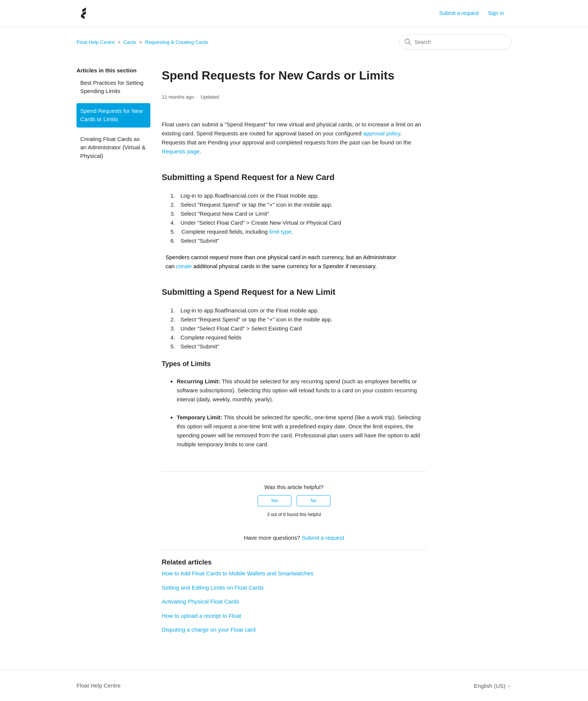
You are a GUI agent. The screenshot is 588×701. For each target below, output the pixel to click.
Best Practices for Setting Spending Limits (112, 87)
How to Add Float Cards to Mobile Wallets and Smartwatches (238, 573)
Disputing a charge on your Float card (208, 630)
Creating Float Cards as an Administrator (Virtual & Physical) (113, 147)
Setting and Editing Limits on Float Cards (213, 588)
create (184, 266)
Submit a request (459, 13)
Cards (130, 42)
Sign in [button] (496, 13)
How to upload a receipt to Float (201, 616)
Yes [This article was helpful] (274, 501)
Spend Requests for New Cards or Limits (112, 115)
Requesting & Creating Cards (176, 42)
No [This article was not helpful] (313, 501)
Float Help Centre (96, 42)
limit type (280, 232)
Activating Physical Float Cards (200, 601)
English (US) (493, 686)
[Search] (455, 42)
